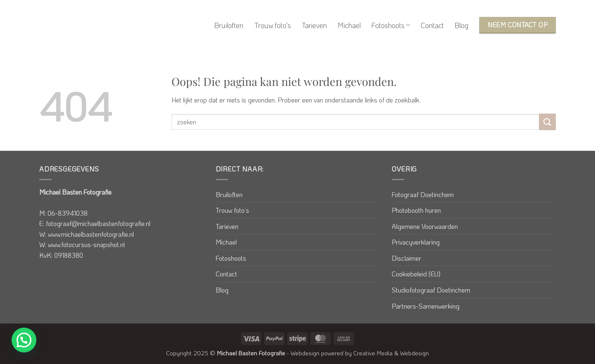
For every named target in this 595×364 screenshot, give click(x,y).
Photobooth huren (416, 210)
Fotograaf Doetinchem (423, 194)
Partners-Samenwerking (426, 306)
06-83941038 (68, 213)
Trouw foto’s (273, 25)
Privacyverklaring (416, 242)
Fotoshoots (391, 25)
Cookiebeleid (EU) (416, 274)
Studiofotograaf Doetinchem (431, 290)
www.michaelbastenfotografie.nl (91, 234)
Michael (349, 25)
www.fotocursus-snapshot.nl (86, 244)
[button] (24, 340)
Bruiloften (229, 25)
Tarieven (314, 25)
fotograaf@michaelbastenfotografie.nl (98, 223)
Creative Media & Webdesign (391, 353)
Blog (462, 25)
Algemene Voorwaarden (425, 226)
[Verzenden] (547, 122)
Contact (432, 25)
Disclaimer (407, 258)
